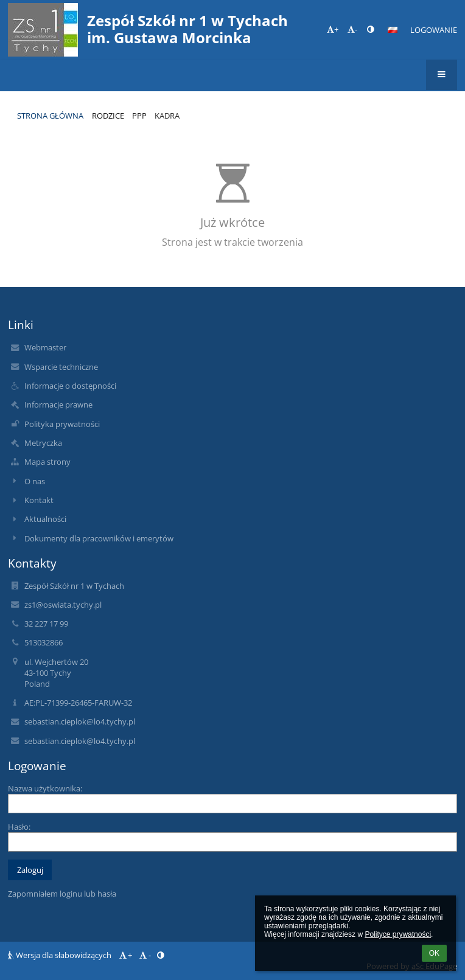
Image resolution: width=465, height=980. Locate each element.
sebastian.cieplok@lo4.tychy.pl (80, 721)
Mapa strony (47, 462)
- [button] (352, 29)
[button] (393, 30)
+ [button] (333, 29)
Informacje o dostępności (70, 386)
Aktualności (45, 519)
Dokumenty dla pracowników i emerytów (99, 538)
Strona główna (50, 116)
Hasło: (19, 827)
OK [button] (434, 953)
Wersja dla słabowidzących (61, 955)
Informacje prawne (58, 405)
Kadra (167, 116)
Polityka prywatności (62, 424)
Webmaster (45, 347)
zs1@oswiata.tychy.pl (63, 605)
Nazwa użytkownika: (45, 788)
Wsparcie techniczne (61, 367)
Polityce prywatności (398, 934)
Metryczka (43, 443)
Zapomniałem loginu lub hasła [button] (62, 894)
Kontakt (39, 500)
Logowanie (434, 30)
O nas (35, 481)
